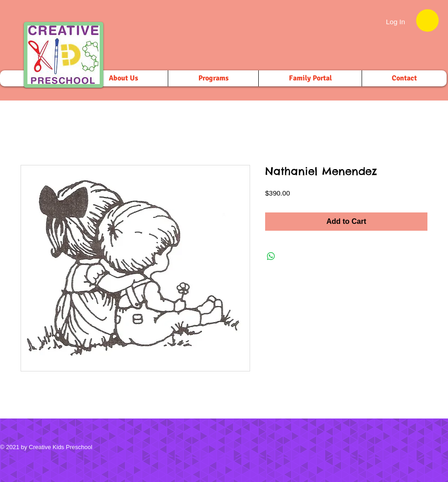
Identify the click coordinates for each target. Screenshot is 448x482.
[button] (427, 20)
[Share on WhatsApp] (271, 256)
